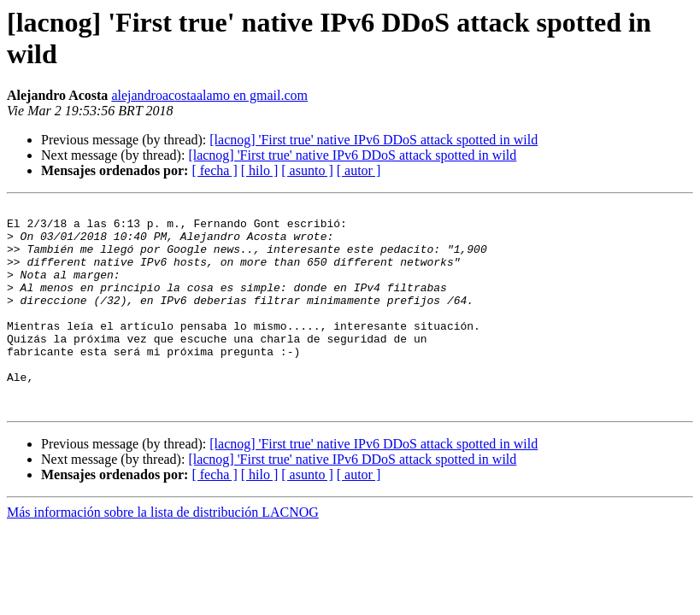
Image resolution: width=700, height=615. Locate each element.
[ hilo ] (260, 170)
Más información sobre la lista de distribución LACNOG (163, 553)
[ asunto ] (307, 170)
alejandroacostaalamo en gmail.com (209, 95)
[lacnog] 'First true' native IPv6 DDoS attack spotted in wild (374, 140)
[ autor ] (359, 170)
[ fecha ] (214, 170)
